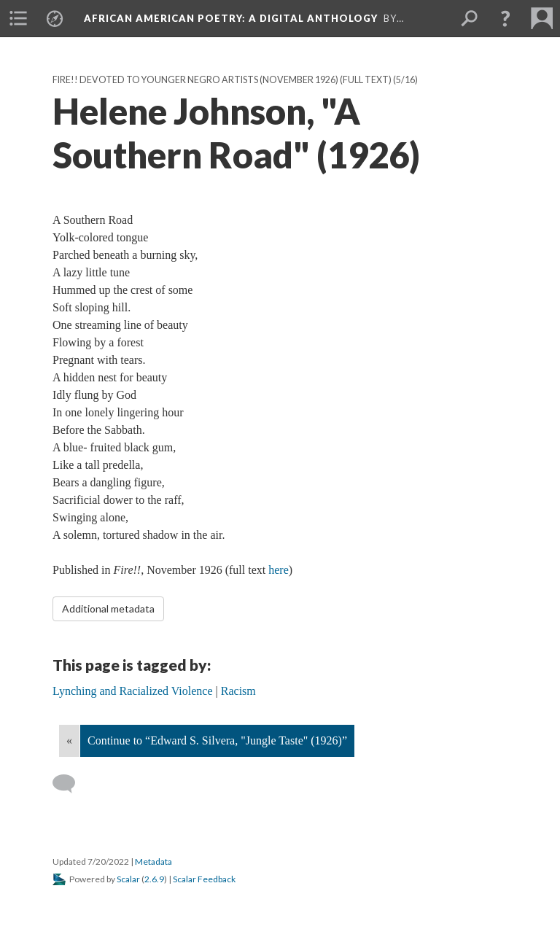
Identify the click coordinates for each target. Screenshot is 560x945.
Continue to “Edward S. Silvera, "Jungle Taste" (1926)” (217, 740)
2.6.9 (154, 879)
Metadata (153, 862)
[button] (505, 18)
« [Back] (69, 740)
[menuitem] (18, 18)
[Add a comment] (70, 784)
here (279, 570)
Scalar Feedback (204, 879)
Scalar (128, 879)
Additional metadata (108, 608)
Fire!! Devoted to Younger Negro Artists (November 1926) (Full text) (222, 80)
